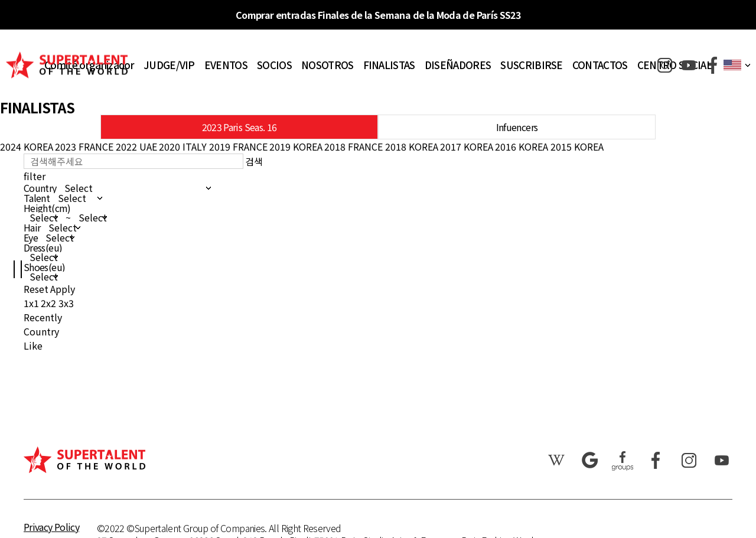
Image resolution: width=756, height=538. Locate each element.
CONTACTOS (600, 65)
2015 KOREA (577, 146)
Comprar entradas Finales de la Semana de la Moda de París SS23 (378, 15)
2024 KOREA (27, 146)
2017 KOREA (467, 146)
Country (41, 331)
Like (33, 345)
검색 (254, 161)
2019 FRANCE (238, 146)
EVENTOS (226, 65)
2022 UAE (136, 146)
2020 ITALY (183, 146)
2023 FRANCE (84, 146)
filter (35, 176)
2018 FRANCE (353, 146)
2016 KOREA (522, 146)
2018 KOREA (412, 146)
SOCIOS (274, 65)
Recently (43, 317)
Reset (36, 289)
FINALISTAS (389, 65)
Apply (63, 289)
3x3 (66, 303)
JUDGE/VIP (169, 65)
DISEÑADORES (458, 65)
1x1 (31, 303)
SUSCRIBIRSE (532, 65)
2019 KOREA (296, 146)
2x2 (48, 303)
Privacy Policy (51, 527)
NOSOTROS (328, 65)
